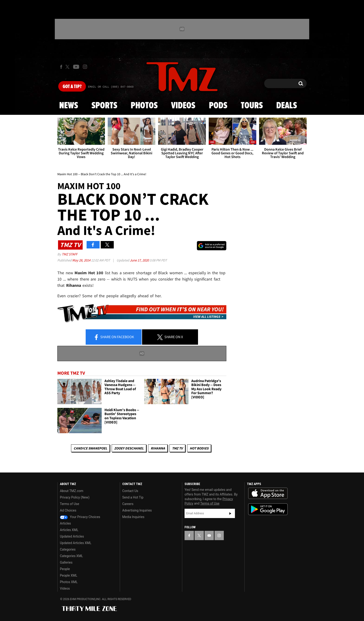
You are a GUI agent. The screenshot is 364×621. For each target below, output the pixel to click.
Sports (104, 106)
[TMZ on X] (68, 67)
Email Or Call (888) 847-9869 (111, 87)
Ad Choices (68, 510)
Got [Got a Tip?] (72, 87)
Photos (144, 106)
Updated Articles (72, 536)
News (69, 106)
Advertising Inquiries (137, 510)
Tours (252, 106)
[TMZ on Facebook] (61, 67)
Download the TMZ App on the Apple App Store (268, 493)
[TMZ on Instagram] (85, 67)
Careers (128, 504)
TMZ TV (177, 448)
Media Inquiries (133, 517)
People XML (69, 575)
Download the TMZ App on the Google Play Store (268, 509)
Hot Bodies (199, 448)
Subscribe (230, 513)
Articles (65, 523)
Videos (183, 106)
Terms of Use (70, 504)
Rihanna (158, 448)
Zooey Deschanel (129, 448)
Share (114, 337)
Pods (218, 106)
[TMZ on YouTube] (209, 535)
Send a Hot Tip (133, 497)
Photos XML (69, 582)
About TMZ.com (72, 491)
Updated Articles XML (76, 543)
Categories (68, 549)
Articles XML (69, 530)
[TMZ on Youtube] (76, 67)
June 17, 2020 (140, 260)
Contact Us (130, 491)
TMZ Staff (70, 254)
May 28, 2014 (82, 260)
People (65, 569)
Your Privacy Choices (80, 517)
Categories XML (71, 556)
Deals (287, 106)
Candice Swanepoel (90, 448)
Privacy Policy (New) (75, 497)
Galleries (66, 562)
